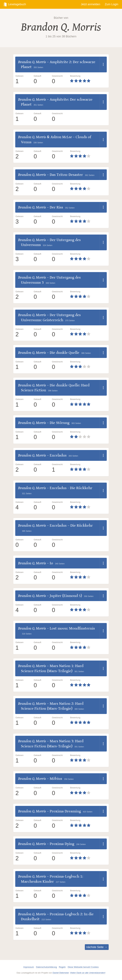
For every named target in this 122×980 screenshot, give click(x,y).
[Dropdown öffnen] (103, 64)
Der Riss (56, 207)
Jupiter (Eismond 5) (66, 596)
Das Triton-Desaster (66, 175)
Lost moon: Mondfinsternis (72, 628)
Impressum (29, 967)
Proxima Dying (62, 844)
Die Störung (60, 423)
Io (51, 563)
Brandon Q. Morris (61, 27)
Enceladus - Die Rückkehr (71, 488)
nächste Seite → (97, 947)
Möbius (56, 779)
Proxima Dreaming (65, 811)
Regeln (62, 967)
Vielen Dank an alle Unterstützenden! (88, 973)
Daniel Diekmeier (61, 973)
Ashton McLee (61, 137)
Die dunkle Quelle (64, 353)
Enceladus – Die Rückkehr (71, 525)
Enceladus (58, 455)
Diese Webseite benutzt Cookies (83, 967)
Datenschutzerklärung (46, 967)
